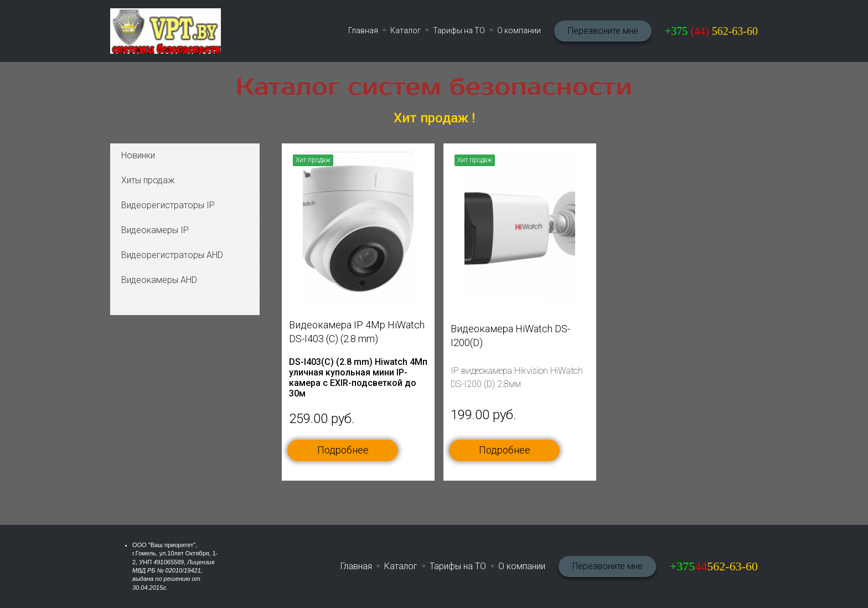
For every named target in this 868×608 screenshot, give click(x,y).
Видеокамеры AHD (159, 280)
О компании (519, 30)
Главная (363, 30)
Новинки (138, 155)
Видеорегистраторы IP (168, 205)
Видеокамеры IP (155, 230)
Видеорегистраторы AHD (172, 255)
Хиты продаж (148, 180)
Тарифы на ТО (459, 30)
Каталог (405, 30)
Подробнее (343, 450)
